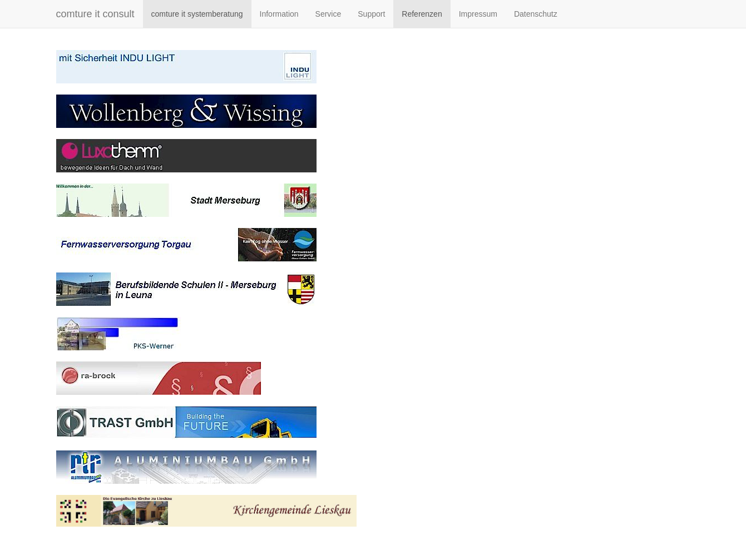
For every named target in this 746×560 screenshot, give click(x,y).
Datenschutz (536, 14)
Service (328, 14)
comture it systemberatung (197, 14)
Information (279, 14)
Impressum (478, 14)
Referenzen (422, 14)
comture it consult (95, 14)
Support (371, 14)
